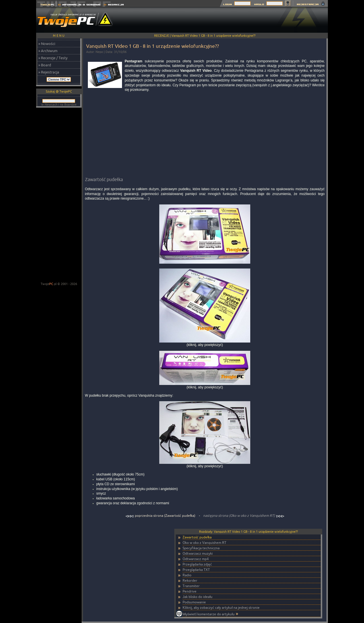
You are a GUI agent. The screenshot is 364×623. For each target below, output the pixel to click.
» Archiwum (48, 51)
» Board (45, 65)
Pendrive (190, 591)
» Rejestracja (49, 72)
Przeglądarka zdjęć (197, 564)
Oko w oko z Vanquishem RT (204, 543)
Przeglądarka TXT (196, 570)
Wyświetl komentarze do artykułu (209, 614)
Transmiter (191, 586)
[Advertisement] (224, 20)
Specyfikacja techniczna (201, 548)
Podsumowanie (194, 602)
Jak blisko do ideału (197, 597)
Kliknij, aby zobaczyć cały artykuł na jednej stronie (221, 607)
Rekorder (190, 580)
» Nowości (47, 44)
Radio (187, 575)
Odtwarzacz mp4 (196, 559)
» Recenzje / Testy (53, 58)
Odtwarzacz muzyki (198, 553)
